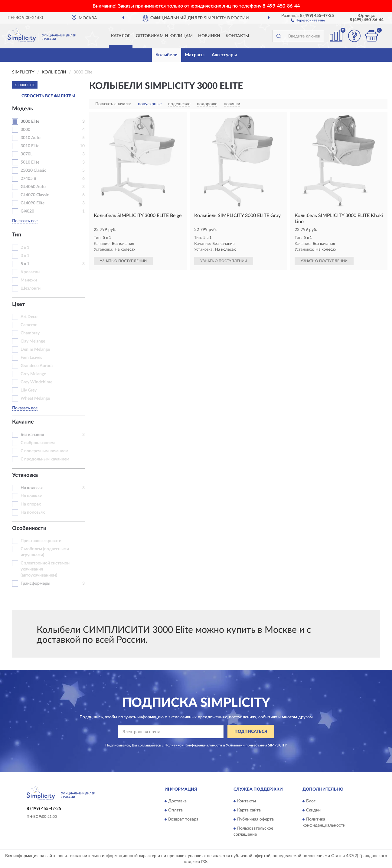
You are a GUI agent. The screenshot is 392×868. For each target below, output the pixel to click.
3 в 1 (25, 256)
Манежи (29, 280)
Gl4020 (27, 211)
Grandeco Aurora (37, 366)
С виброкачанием (38, 443)
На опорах (31, 504)
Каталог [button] (121, 36)
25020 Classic (33, 171)
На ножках (31, 496)
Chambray (30, 333)
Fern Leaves (31, 358)
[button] (308, 20)
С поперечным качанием (44, 451)
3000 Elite (30, 122)
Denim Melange (35, 349)
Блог (311, 801)
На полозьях (33, 512)
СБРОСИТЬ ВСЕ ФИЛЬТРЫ (48, 96)
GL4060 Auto (33, 187)
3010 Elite (30, 146)
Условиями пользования (247, 745)
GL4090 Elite (33, 203)
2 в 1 (25, 248)
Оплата (175, 810)
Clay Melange (33, 341)
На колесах (32, 488)
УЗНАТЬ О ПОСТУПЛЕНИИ (123, 261)
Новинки (209, 36)
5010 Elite (30, 162)
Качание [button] (23, 422)
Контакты (237, 36)
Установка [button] (25, 475)
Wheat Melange (35, 398)
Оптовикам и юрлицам (164, 36)
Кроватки (30, 272)
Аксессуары (224, 55)
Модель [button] (23, 109)
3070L (26, 154)
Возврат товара (183, 819)
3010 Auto (31, 138)
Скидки (313, 810)
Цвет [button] (18, 304)
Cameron (29, 325)
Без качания (32, 435)
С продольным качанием (45, 459)
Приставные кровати (41, 541)
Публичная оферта (255, 819)
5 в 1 (25, 264)
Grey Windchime (36, 382)
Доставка (177, 801)
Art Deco (29, 317)
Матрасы (195, 55)
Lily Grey (29, 390)
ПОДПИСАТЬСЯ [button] (251, 732)
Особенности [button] (29, 528)
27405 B (28, 179)
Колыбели (167, 55)
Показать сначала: (113, 104)
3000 (25, 130)
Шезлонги (31, 288)
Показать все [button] (25, 221)
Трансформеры (35, 584)
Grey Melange (33, 374)
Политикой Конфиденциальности (193, 745)
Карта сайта (249, 810)
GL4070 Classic (35, 195)
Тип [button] (17, 235)
